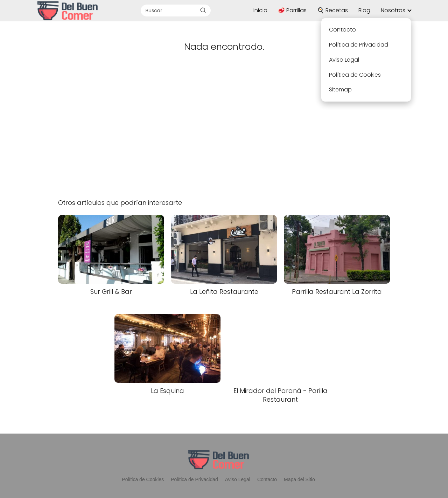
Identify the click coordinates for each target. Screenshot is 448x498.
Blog (364, 10)
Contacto (267, 479)
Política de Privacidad (194, 479)
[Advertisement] (224, 134)
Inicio (260, 10)
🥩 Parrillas (292, 10)
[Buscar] (203, 10)
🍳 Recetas (332, 10)
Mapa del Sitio (299, 479)
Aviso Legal (238, 479)
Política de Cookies (143, 479)
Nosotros (393, 10)
